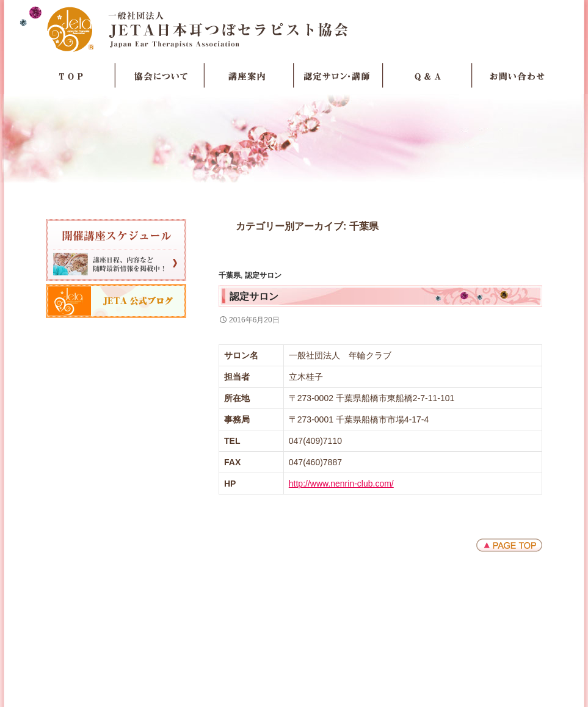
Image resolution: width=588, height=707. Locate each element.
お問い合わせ (517, 76)
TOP (71, 76)
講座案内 (249, 76)
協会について (160, 76)
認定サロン (263, 275)
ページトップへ (509, 545)
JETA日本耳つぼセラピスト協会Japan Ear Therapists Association (294, 29)
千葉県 (230, 275)
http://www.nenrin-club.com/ (341, 484)
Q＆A (427, 76)
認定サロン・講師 (338, 76)
